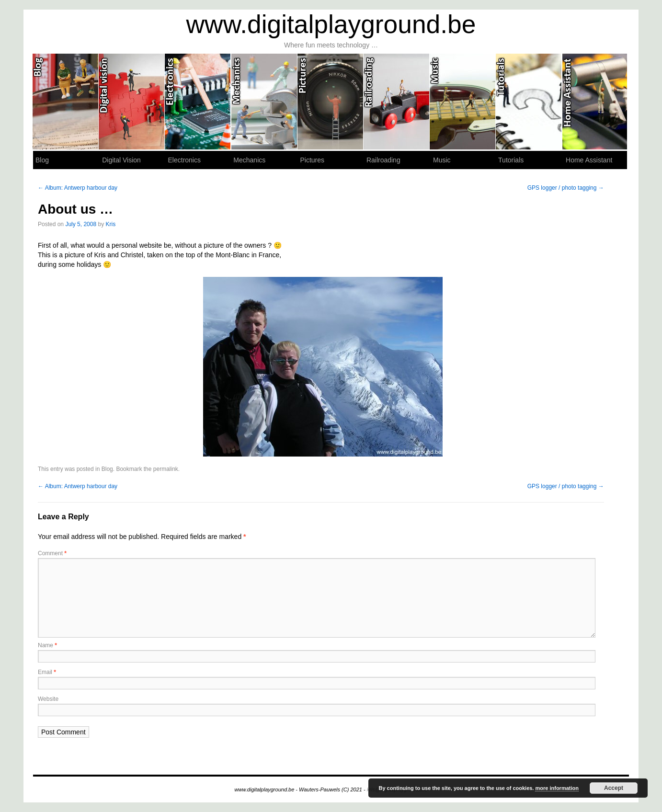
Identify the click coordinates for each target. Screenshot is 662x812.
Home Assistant (595, 102)
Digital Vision (132, 102)
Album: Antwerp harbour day (78, 188)
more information (557, 788)
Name (47, 645)
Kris (110, 224)
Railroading (397, 102)
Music (463, 102)
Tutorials (529, 102)
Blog (66, 102)
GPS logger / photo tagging (566, 188)
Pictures (331, 102)
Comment (52, 553)
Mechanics (264, 102)
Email (47, 672)
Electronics (198, 102)
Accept (614, 788)
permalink (166, 469)
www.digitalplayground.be (331, 24)
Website (48, 699)
